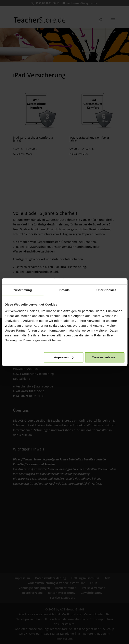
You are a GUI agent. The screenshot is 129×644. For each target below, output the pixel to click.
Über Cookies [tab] (106, 290)
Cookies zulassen (105, 357)
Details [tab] (65, 290)
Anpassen (64, 357)
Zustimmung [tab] (23, 290)
